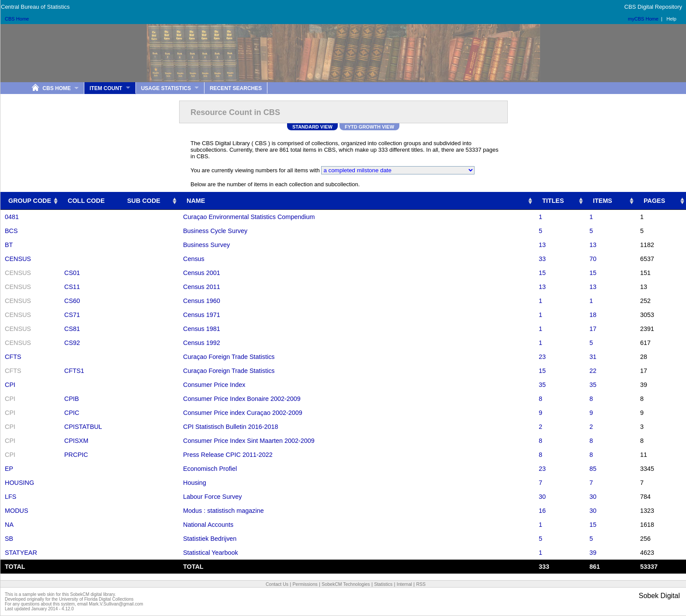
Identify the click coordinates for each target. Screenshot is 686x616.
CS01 (72, 273)
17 (593, 329)
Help (671, 19)
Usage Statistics (166, 88)
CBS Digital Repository (653, 7)
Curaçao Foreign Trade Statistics (229, 357)
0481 (12, 217)
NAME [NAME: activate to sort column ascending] (196, 201)
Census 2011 (202, 287)
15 (542, 273)
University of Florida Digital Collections (96, 599)
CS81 (72, 329)
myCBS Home (643, 19)
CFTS (13, 357)
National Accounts (208, 525)
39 (593, 553)
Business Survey (206, 245)
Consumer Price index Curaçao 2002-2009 (243, 413)
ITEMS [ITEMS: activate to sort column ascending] (603, 201)
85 (593, 469)
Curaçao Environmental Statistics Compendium (249, 217)
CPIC (72, 413)
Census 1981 (202, 329)
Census (194, 259)
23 (542, 357)
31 (593, 357)
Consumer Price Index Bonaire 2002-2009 (242, 399)
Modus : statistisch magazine (223, 511)
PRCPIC (76, 455)
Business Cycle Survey (215, 231)
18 (593, 315)
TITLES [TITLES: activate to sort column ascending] (553, 201)
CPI (10, 385)
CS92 (72, 343)
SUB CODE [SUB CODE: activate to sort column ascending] (144, 201)
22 (593, 371)
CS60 (72, 301)
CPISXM (76, 441)
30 (542, 497)
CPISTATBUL (83, 427)
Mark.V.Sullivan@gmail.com (116, 604)
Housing (195, 483)
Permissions (305, 584)
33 (542, 259)
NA (9, 525)
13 (542, 245)
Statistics (383, 584)
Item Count (106, 88)
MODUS (17, 511)
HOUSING (19, 483)
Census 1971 (202, 315)
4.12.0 (68, 609)
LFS (10, 497)
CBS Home (17, 19)
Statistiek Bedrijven (210, 539)
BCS (11, 231)
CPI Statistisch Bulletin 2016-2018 (231, 427)
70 (593, 259)
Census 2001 (202, 273)
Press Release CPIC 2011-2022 (228, 455)
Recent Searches (236, 88)
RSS (421, 584)
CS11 (72, 287)
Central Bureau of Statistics (35, 7)
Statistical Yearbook (211, 553)
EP (9, 469)
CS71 (72, 315)
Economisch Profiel (210, 469)
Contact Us (277, 584)
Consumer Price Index (214, 385)
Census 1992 (202, 343)
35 (542, 385)
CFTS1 (74, 371)
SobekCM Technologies (346, 584)
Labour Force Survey (212, 497)
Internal (404, 584)
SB (9, 539)
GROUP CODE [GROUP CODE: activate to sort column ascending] (30, 201)
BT (9, 245)
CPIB (72, 399)
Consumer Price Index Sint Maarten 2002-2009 (249, 441)
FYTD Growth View (369, 127)
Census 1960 (202, 301)
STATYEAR (21, 553)
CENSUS (18, 259)
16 (542, 511)
